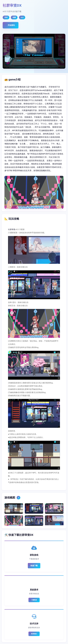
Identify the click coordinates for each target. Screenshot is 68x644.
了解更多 (34, 600)
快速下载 (34, 566)
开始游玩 (11, 25)
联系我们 (34, 634)
